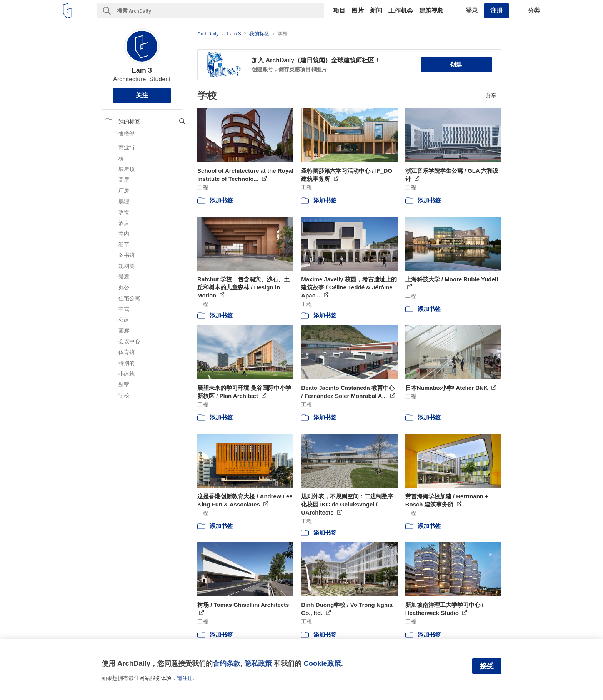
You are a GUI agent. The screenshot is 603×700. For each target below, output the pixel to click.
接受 (487, 666)
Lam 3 (142, 70)
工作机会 (401, 11)
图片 (358, 11)
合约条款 (227, 663)
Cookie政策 (322, 663)
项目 (339, 11)
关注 (142, 95)
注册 (496, 11)
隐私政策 (258, 663)
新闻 (376, 11)
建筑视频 (431, 11)
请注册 (185, 678)
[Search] (220, 11)
